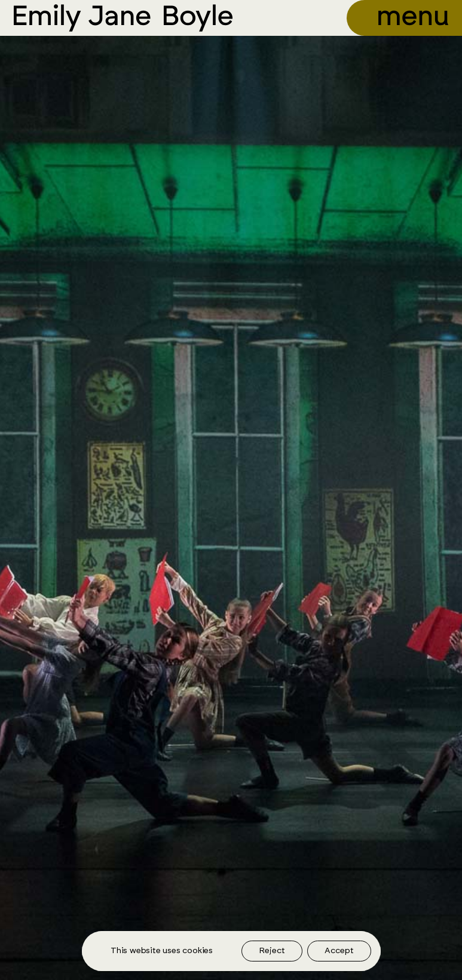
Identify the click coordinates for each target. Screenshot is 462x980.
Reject (272, 951)
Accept (339, 951)
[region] (231, 951)
